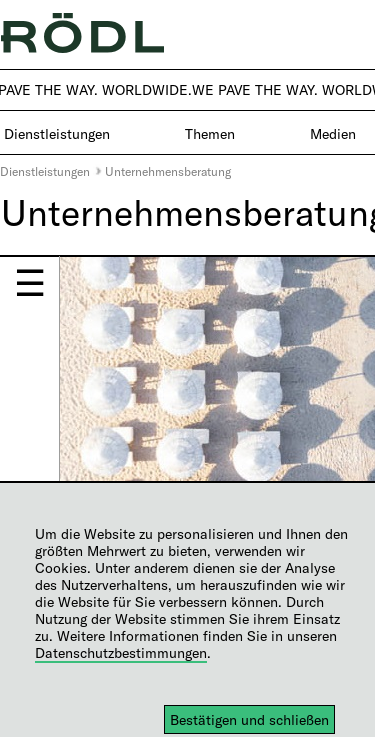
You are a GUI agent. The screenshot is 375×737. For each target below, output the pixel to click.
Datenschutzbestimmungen (121, 652)
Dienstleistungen (45, 171)
